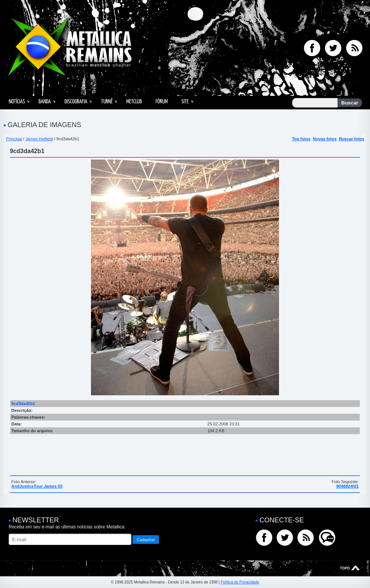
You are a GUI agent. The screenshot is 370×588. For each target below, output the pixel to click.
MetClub (134, 102)
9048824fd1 (348, 486)
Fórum (162, 102)
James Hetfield (39, 139)
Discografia (76, 102)
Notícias (17, 102)
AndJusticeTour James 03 (37, 486)
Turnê (107, 102)
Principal (14, 139)
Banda (45, 102)
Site (185, 102)
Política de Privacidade (240, 582)
